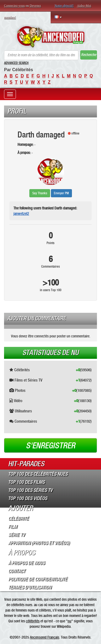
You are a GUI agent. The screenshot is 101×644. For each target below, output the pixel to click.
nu (69, 621)
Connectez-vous (14, 6)
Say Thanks (40, 193)
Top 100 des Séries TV (30, 490)
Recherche (89, 55)
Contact (17, 571)
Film (13, 527)
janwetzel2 (21, 213)
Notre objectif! (64, 6)
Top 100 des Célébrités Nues (38, 474)
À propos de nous (26, 563)
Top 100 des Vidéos (28, 498)
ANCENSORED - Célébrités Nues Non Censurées (50, 37)
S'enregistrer (50, 446)
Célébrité (18, 518)
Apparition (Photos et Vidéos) (39, 543)
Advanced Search (16, 63)
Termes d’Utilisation (30, 587)
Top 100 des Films (26, 482)
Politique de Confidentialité (38, 579)
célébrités (33, 621)
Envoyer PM (61, 193)
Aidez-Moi (84, 6)
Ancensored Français (45, 637)
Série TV (16, 535)
